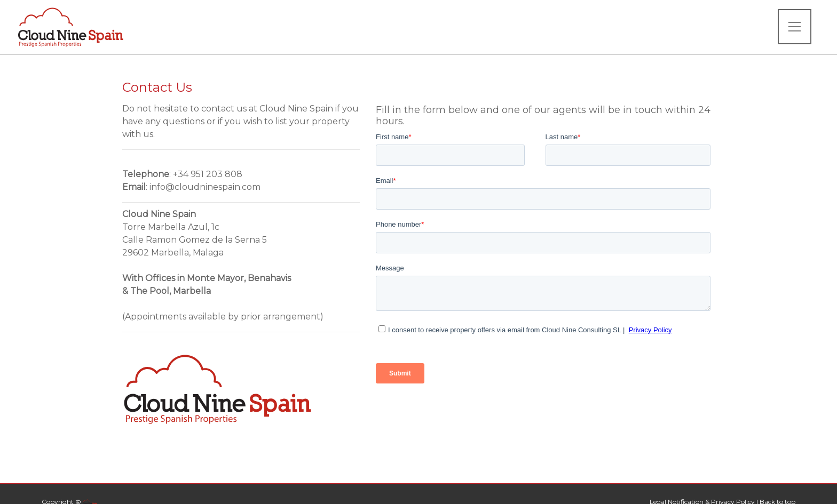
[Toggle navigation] (795, 27)
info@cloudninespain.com (205, 187)
